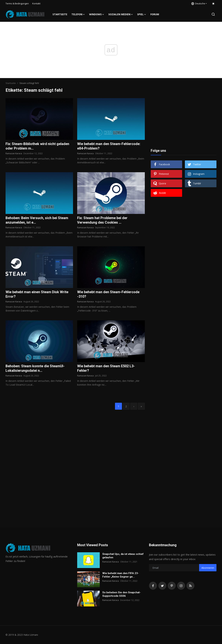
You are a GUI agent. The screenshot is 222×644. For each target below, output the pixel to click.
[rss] (190, 586)
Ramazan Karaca (14, 153)
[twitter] (162, 586)
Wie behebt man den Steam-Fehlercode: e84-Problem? (109, 146)
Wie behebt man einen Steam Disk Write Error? (37, 294)
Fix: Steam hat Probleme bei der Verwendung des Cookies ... (102, 220)
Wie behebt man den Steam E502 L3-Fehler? (106, 368)
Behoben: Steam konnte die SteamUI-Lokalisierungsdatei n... (35, 368)
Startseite (60, 14)
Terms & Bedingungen (17, 3)
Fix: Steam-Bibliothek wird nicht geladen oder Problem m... (37, 146)
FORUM (155, 14)
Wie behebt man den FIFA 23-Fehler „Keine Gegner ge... (121, 575)
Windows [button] (97, 14)
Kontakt (36, 3)
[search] (213, 14)
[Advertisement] (183, 120)
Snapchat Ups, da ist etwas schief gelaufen (123, 556)
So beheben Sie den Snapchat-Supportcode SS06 (121, 594)
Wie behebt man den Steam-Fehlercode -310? (108, 294)
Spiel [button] (142, 14)
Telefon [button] (78, 14)
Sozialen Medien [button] (121, 14)
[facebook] (153, 586)
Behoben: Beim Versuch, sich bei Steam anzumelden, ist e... (37, 220)
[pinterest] (172, 586)
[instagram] (181, 586)
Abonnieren (208, 568)
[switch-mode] (213, 4)
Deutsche (198, 3)
